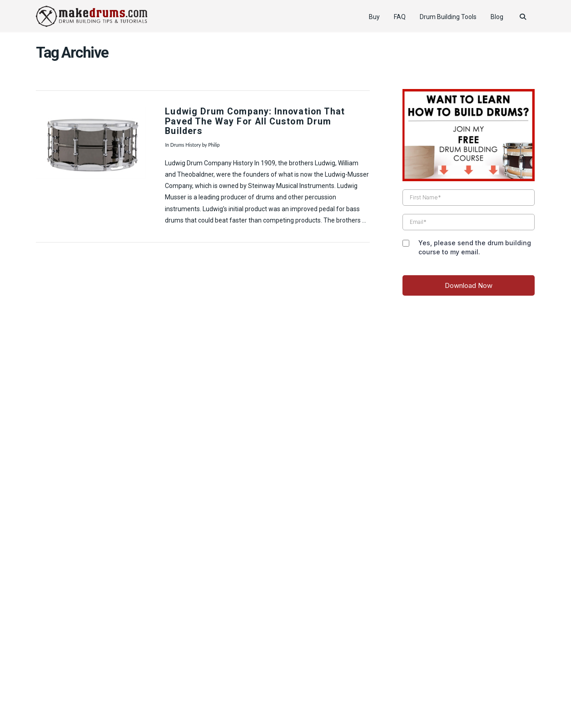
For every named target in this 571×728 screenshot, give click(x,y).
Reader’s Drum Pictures (349, 694)
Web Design (286, 681)
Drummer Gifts (412, 694)
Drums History (186, 145)
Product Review (161, 694)
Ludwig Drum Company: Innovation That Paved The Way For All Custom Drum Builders (255, 121)
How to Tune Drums (219, 694)
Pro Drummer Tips (281, 694)
